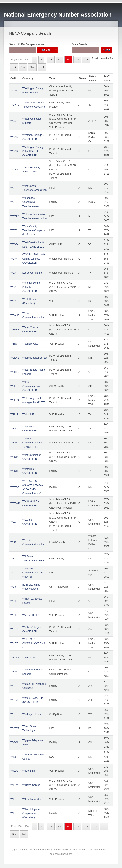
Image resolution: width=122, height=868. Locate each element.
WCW (14, 259)
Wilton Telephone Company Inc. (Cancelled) (32, 813)
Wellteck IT (28, 415)
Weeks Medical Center (35, 358)
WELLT (14, 415)
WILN (13, 799)
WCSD (14, 151)
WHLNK (15, 658)
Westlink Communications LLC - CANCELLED (34, 443)
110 (68, 60)
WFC (13, 542)
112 (86, 60)
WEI (13, 386)
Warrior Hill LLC (31, 615)
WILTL (14, 813)
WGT (13, 573)
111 (77, 60)
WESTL (15, 471)
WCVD (14, 245)
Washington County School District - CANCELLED (33, 151)
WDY (13, 301)
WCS (13, 121)
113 (14, 67)
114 (23, 67)
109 (60, 60)
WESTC (15, 457)
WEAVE (15, 315)
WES (13, 429)
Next (32, 67)
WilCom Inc (29, 771)
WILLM (14, 785)
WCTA (14, 202)
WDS (13, 287)
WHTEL (15, 714)
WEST (14, 443)
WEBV (14, 344)
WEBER (15, 330)
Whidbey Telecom (32, 714)
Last (42, 67)
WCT (13, 188)
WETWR (15, 503)
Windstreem (29, 658)
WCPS (14, 91)
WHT (13, 686)
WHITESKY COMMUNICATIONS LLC (34, 643)
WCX (13, 273)
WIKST (14, 757)
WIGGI (14, 742)
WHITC (14, 629)
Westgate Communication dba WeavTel (33, 573)
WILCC (14, 771)
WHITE (14, 643)
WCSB (14, 137)
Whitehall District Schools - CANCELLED (31, 287)
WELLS (15, 400)
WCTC (14, 230)
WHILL (14, 615)
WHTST (15, 728)
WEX (13, 522)
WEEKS (15, 358)
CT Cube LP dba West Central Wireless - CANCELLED (34, 259)
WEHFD (15, 372)
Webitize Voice (30, 344)
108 (51, 60)
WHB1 (14, 601)
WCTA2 (15, 216)
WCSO (14, 170)
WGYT (14, 587)
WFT (13, 559)
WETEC (15, 487)
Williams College (31, 785)
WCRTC (15, 105)
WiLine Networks (32, 799)
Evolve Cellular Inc (32, 273)
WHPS (14, 672)
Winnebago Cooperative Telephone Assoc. (32, 202)
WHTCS (15, 700)
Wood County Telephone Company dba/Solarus (34, 231)
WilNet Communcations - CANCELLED (32, 386)
